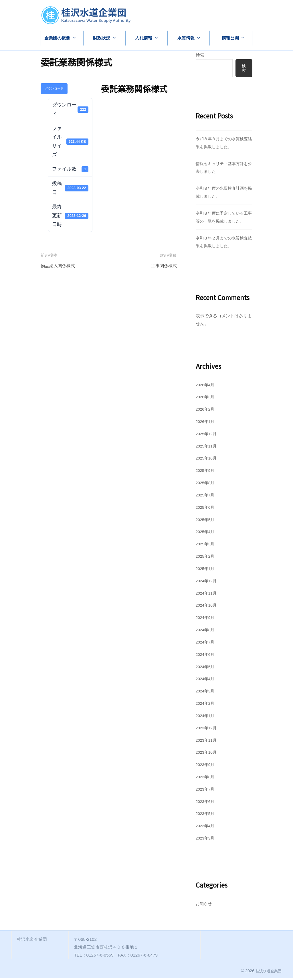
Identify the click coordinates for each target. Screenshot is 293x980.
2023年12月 (207, 729)
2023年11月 (207, 742)
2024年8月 (206, 631)
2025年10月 (207, 460)
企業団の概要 (57, 38)
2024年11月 (207, 595)
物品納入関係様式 (60, 266)
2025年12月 (207, 435)
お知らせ (204, 905)
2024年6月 (206, 656)
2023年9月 (206, 766)
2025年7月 (206, 497)
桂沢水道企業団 (268, 973)
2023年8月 (206, 778)
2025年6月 (206, 509)
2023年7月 (206, 791)
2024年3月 (206, 693)
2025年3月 (206, 546)
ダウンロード (54, 88)
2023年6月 (206, 803)
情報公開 (230, 38)
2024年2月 (206, 705)
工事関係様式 (162, 266)
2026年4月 (206, 386)
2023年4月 (206, 828)
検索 (200, 55)
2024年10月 (207, 607)
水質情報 (186, 38)
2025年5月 (206, 521)
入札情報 (144, 38)
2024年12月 (207, 582)
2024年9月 (206, 619)
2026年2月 (206, 411)
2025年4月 (206, 533)
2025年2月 (206, 558)
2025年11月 (207, 448)
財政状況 (102, 38)
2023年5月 (206, 815)
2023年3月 (206, 840)
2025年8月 (206, 484)
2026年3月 (206, 399)
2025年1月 (206, 570)
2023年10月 (207, 754)
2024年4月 (206, 681)
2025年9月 (206, 472)
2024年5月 (206, 668)
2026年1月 (206, 423)
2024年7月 (206, 644)
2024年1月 (206, 717)
